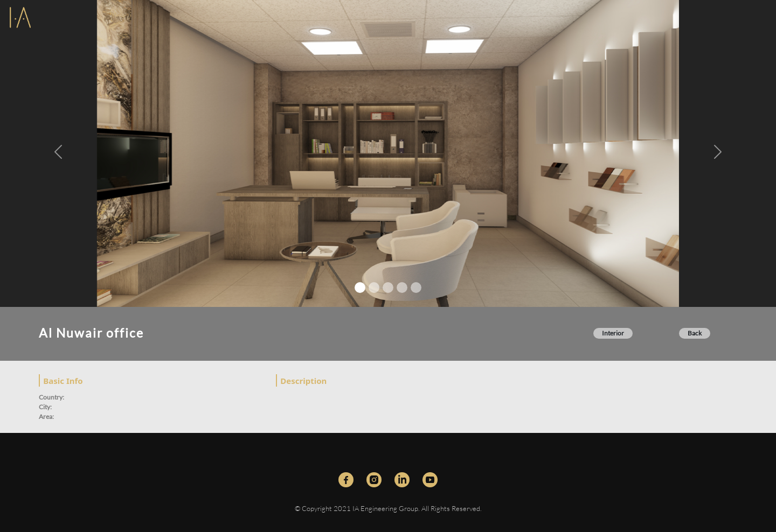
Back (695, 333)
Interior (613, 333)
